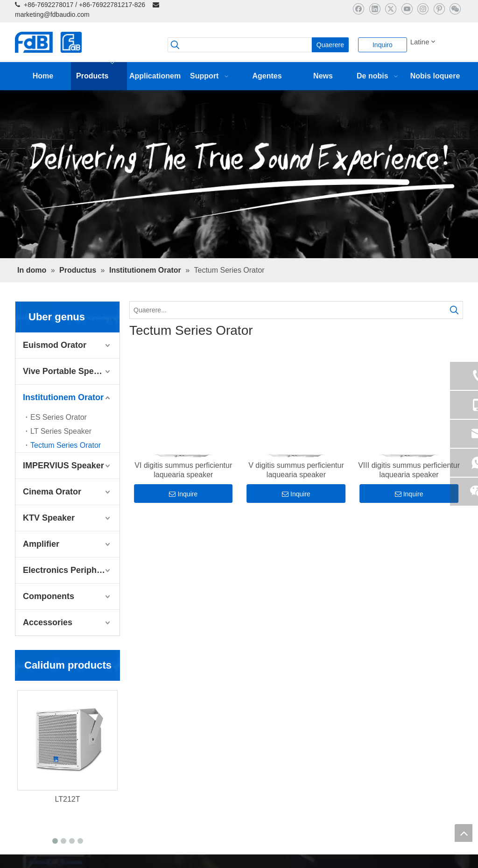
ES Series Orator (59, 417)
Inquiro (383, 45)
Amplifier (41, 544)
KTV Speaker (49, 518)
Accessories (48, 622)
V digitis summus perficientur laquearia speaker (296, 470)
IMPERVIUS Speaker (63, 466)
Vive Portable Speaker (67, 371)
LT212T (68, 799)
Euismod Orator (55, 345)
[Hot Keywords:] (330, 45)
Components (49, 596)
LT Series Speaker (61, 431)
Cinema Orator (52, 492)
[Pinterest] (439, 9)
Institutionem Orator (63, 397)
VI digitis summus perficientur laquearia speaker (183, 470)
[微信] (455, 9)
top (464, 833)
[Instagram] (423, 9)
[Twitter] (390, 9)
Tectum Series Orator (66, 445)
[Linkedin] (375, 9)
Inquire (183, 494)
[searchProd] (240, 45)
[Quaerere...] (288, 310)
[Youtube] (407, 9)
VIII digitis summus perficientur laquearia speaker (409, 470)
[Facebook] (358, 9)
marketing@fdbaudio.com (52, 14)
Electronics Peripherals (70, 570)
